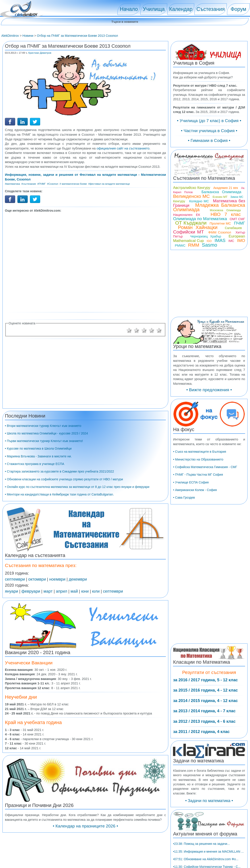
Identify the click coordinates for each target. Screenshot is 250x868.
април (61, 591)
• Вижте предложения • (209, 390)
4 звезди (152, 330)
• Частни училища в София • (209, 131)
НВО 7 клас (226, 214)
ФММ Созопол (220, 232)
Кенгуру (179, 201)
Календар (181, 9)
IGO (209, 241)
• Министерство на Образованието (198, 459)
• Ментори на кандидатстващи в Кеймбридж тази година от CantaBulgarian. (59, 494)
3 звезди (144, 330)
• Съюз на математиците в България (199, 452)
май (74, 591)
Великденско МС (191, 196)
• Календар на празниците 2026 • (85, 826)
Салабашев (233, 228)
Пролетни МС (220, 223)
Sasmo (209, 245)
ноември (57, 579)
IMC (231, 241)
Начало (129, 9)
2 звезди (137, 330)
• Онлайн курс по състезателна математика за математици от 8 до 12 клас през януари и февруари (77, 487)
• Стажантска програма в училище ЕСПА (35, 464)
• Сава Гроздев (184, 497)
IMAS (220, 240)
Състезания (211, 9)
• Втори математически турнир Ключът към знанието (43, 426)
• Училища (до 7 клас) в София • (209, 121)
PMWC (180, 245)
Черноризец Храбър (206, 236)
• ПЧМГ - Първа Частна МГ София (198, 475)
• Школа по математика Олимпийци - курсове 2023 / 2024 (46, 433)
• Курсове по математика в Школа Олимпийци (38, 448)
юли (96, 591)
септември (15, 579)
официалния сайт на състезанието (123, 148)
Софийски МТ (188, 232)
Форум (238, 9)
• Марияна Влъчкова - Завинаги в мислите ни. (38, 456)
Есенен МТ (220, 197)
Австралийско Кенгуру (192, 188)
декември (78, 579)
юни (85, 591)
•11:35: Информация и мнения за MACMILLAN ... (208, 852)
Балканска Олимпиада (221, 192)
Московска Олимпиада (225, 210)
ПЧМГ (240, 223)
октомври (37, 579)
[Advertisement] (85, 262)
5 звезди (159, 330)
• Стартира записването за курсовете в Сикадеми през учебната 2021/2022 (59, 471)
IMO (241, 241)
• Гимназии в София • (209, 140)
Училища (154, 9)
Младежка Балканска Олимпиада (209, 207)
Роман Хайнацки (198, 227)
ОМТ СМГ (237, 219)
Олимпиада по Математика (200, 219)
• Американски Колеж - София (195, 490)
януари (11, 591)
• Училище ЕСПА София (191, 482)
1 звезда (129, 330)
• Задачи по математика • (209, 801)
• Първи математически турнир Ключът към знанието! (44, 441)
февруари (31, 591)
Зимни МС (237, 197)
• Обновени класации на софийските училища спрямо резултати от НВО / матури (64, 479)
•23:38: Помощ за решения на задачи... (201, 844)
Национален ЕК (186, 215)
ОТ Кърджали (191, 223)
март (48, 591)
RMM (194, 245)
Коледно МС (199, 201)
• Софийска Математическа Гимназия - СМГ (205, 467)
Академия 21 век (226, 188)
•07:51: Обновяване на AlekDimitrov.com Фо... (206, 859)
